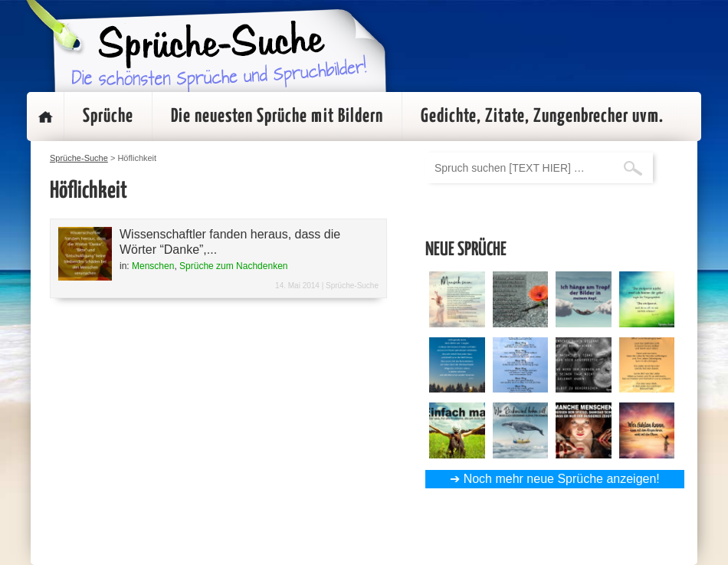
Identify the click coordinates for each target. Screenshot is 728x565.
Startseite (45, 117)
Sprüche (108, 117)
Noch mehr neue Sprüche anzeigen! (562, 479)
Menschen (153, 266)
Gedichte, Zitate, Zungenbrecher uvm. (542, 117)
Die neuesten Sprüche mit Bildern (277, 117)
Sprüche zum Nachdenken (233, 266)
